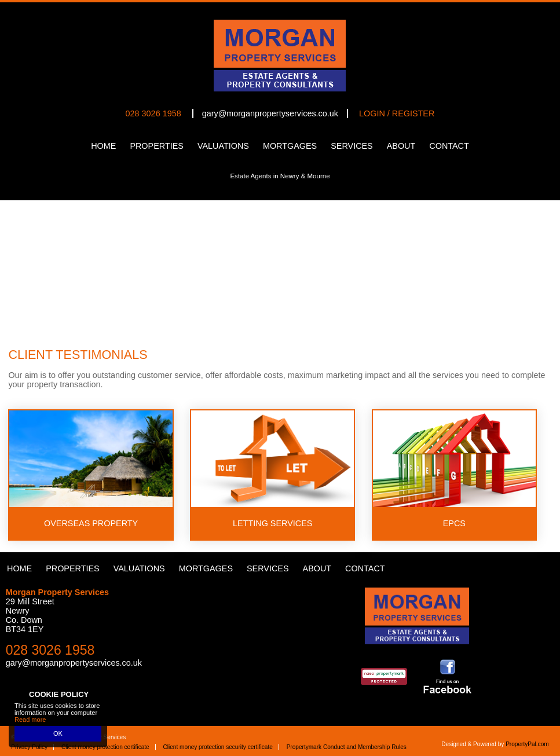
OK (58, 733)
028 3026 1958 (153, 113)
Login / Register (397, 113)
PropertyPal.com (527, 744)
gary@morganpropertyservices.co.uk (270, 113)
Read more (30, 720)
